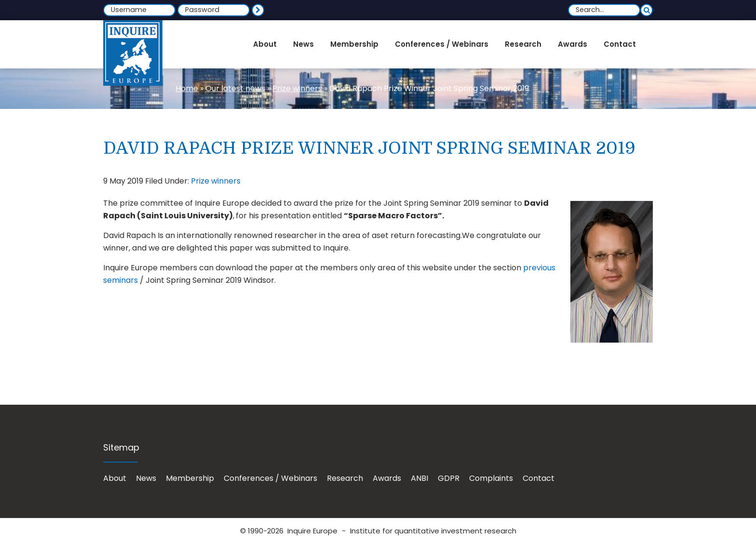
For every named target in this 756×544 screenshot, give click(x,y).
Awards (387, 478)
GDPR (449, 478)
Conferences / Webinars (270, 478)
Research (345, 478)
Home (187, 88)
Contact (539, 478)
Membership (190, 478)
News (146, 478)
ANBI (419, 478)
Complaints (491, 478)
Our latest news (235, 88)
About (115, 478)
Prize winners (297, 88)
